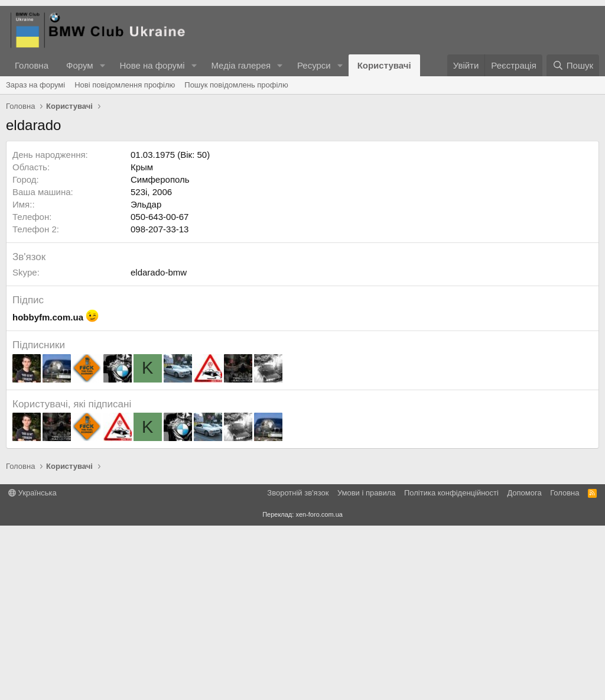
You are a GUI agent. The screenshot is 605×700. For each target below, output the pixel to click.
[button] (102, 65)
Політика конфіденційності (451, 667)
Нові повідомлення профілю (125, 85)
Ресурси (314, 65)
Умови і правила (367, 667)
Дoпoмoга (524, 667)
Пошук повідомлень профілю (236, 85)
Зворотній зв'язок (298, 667)
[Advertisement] (302, 204)
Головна (32, 65)
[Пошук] (573, 65)
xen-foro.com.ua (319, 689)
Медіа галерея (241, 65)
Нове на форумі (152, 65)
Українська (32, 667)
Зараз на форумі (35, 85)
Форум (80, 65)
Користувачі (384, 65)
